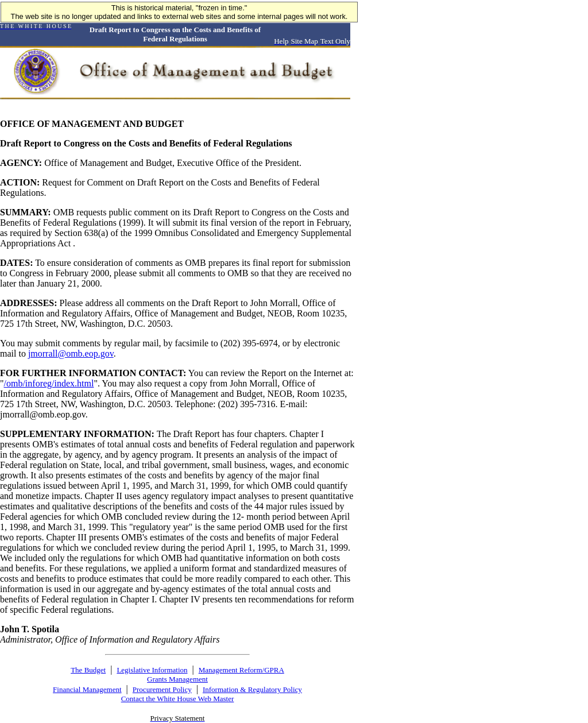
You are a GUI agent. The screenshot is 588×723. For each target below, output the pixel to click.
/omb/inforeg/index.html (49, 383)
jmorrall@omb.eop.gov (71, 353)
